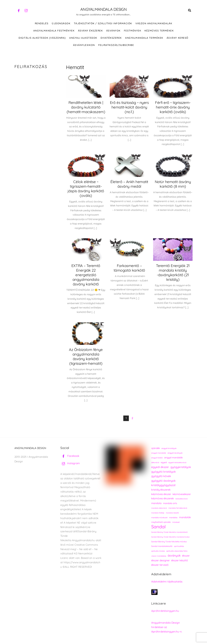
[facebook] (19, 10)
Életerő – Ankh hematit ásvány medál (129, 184)
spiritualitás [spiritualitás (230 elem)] (179, 546)
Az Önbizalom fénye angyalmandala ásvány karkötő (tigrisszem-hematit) (86, 356)
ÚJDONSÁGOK (61, 23)
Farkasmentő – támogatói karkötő (129, 268)
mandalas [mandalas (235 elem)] (173, 517)
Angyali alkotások (83, 38)
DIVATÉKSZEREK (111, 38)
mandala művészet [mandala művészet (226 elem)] (159, 517)
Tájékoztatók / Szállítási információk (103, 23)
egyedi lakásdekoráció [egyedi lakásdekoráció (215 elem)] (177, 462)
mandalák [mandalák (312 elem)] (185, 517)
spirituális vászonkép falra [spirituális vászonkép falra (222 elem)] (177, 551)
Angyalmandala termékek (144, 38)
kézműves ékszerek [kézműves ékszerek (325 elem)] (163, 498)
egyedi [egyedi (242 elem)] (164, 462)
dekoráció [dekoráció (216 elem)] (155, 462)
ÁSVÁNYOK (113, 31)
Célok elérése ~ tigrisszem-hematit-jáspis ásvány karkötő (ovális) (86, 189)
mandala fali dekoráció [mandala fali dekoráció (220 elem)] (178, 508)
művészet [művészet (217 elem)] (176, 522)
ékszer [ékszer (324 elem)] (186, 556)
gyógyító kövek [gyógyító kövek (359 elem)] (161, 476)
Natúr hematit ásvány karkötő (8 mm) (173, 184)
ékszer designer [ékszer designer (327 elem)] (160, 560)
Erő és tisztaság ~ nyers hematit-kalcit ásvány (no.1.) (129, 107)
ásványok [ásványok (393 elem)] (174, 555)
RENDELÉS (42, 23)
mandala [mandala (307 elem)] (156, 503)
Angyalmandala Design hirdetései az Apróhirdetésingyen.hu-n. (167, 627)
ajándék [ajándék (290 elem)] (156, 448)
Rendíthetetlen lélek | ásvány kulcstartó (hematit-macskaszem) (86, 107)
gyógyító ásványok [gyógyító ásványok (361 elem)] (163, 481)
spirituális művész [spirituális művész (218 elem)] (158, 551)
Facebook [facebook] (70, 456)
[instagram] (26, 10)
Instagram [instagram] (70, 463)
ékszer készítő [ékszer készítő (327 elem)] (180, 560)
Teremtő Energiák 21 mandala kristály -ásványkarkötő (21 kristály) (173, 273)
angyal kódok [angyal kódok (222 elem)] (157, 458)
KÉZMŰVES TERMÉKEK (159, 31)
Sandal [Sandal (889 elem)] (158, 527)
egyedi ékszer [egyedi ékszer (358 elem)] (160, 467)
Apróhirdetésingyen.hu (165, 611)
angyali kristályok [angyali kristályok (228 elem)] (169, 448)
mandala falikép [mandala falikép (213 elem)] (158, 513)
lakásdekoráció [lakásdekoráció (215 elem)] (182, 499)
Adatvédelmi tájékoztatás (167, 581)
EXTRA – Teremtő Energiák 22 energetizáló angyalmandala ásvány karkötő (86, 275)
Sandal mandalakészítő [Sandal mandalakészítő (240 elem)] (162, 546)
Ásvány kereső (178, 38)
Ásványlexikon (84, 45)
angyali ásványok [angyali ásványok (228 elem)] (175, 453)
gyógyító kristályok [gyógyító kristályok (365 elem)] (164, 472)
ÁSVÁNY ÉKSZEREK (90, 31)
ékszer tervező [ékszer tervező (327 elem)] (160, 565)
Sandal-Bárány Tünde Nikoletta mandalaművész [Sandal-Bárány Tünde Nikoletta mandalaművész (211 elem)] (170, 537)
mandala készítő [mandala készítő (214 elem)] (172, 513)
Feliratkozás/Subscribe (116, 45)
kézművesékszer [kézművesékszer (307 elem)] (182, 494)
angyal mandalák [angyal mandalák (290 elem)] (173, 457)
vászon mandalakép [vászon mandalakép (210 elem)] (159, 556)
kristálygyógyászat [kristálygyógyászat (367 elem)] (163, 485)
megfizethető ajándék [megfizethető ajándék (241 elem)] (161, 522)
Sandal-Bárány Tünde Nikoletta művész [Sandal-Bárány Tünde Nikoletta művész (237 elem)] (169, 542)
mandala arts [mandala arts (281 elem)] (170, 503)
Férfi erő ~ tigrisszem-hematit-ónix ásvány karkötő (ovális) (173, 107)
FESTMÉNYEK (133, 31)
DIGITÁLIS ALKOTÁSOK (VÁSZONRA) (42, 38)
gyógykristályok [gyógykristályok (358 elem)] (181, 467)
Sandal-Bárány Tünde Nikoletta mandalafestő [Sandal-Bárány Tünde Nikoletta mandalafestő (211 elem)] (169, 532)
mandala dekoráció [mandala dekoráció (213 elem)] (159, 508)
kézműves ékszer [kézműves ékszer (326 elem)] (161, 494)
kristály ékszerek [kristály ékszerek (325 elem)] (161, 490)
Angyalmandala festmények (54, 31)
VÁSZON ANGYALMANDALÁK (154, 23)
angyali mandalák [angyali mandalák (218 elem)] (159, 453)
